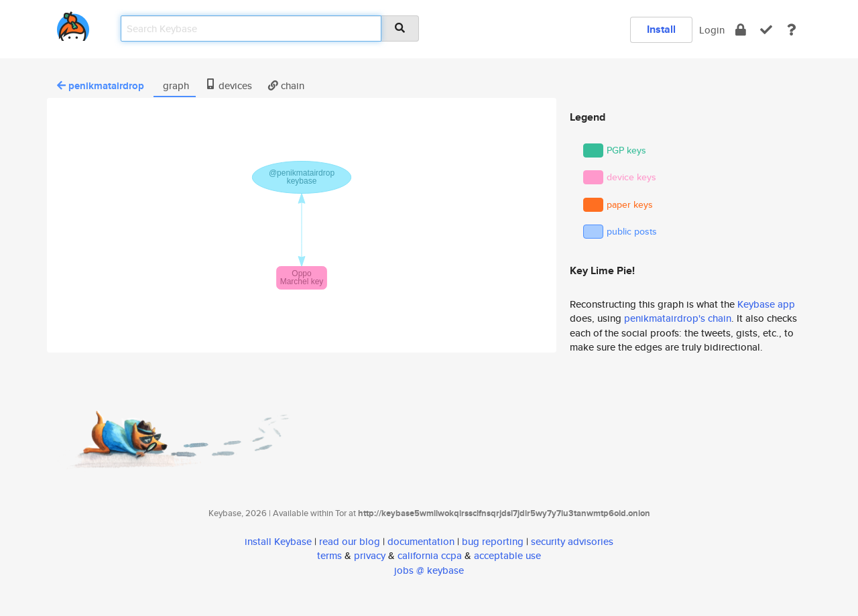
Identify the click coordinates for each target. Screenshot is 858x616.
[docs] (792, 30)
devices (229, 85)
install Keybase (278, 541)
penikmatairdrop (101, 86)
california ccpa (430, 555)
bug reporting (493, 541)
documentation (421, 541)
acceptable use (507, 555)
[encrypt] (741, 30)
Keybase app (766, 304)
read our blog (350, 541)
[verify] (766, 30)
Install (661, 29)
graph (175, 85)
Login (712, 30)
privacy (370, 555)
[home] (73, 24)
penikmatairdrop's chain (678, 318)
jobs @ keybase (429, 570)
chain (286, 85)
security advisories (572, 541)
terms (329, 555)
